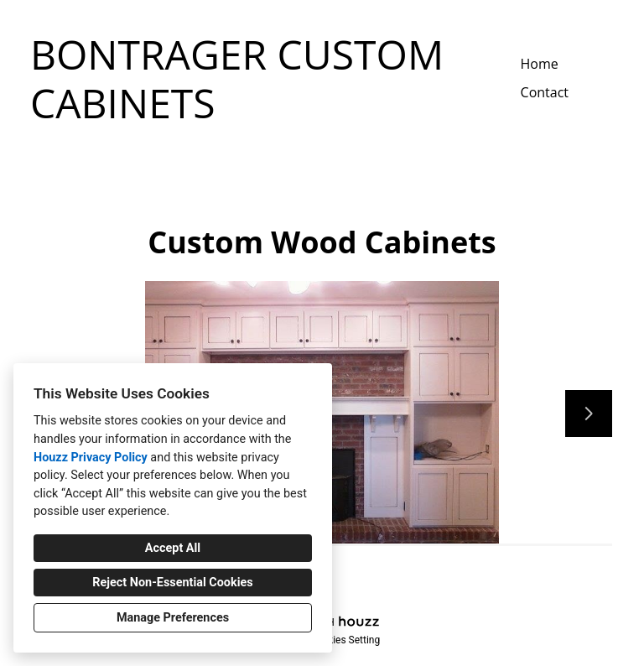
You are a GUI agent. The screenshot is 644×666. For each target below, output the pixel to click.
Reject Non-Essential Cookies (172, 583)
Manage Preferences (173, 618)
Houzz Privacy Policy (91, 458)
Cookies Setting (345, 640)
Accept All (173, 548)
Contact (545, 92)
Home (540, 64)
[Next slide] (589, 414)
